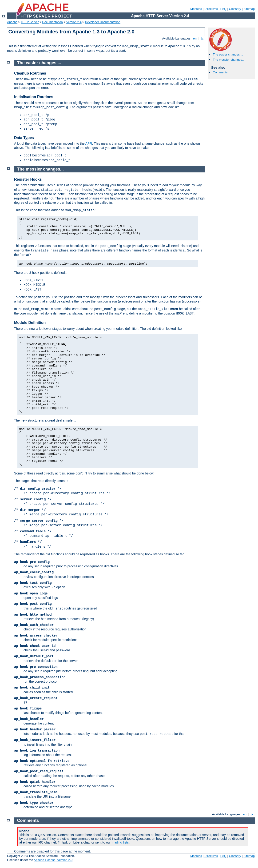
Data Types (24, 138)
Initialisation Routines (34, 97)
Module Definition (30, 323)
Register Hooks (28, 179)
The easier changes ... (228, 54)
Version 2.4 (74, 22)
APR (89, 143)
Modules (196, 9)
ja (202, 38)
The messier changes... (229, 60)
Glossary (235, 9)
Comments (220, 72)
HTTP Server (30, 22)
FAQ (223, 9)
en (195, 38)
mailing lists (120, 842)
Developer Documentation (103, 22)
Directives (211, 9)
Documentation (52, 22)
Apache (12, 22)
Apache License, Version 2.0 (53, 860)
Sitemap (249, 9)
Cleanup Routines (30, 73)
